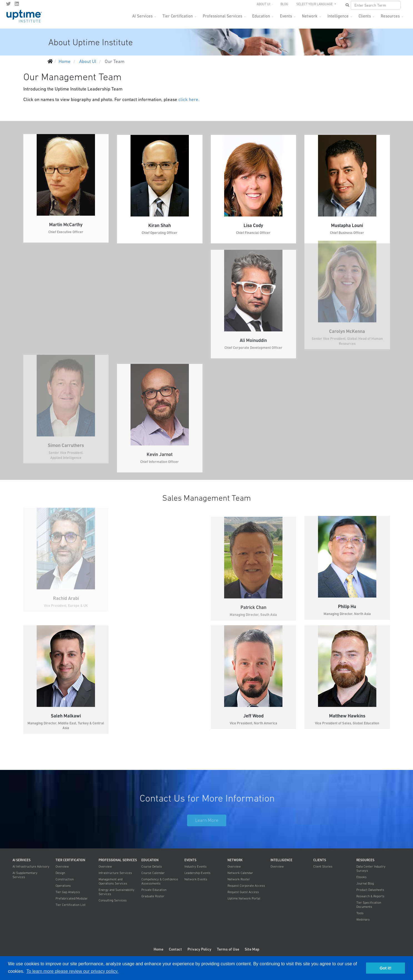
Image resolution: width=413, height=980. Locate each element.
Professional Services (222, 16)
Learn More (211, 820)
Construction (65, 879)
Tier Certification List (71, 905)
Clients (365, 16)
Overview (62, 866)
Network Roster (239, 879)
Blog (284, 4)
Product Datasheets (370, 890)
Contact (175, 949)
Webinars (363, 919)
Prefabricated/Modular (72, 898)
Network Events (196, 879)
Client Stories (323, 866)
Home (158, 949)
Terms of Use (228, 949)
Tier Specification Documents (369, 905)
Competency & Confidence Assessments (160, 881)
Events (286, 16)
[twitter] (8, 4)
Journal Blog (365, 883)
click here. (189, 99)
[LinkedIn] (17, 4)
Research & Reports (370, 896)
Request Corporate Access (246, 886)
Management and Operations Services (113, 881)
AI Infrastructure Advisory (31, 866)
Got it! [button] (386, 968)
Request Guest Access (243, 892)
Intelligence (338, 16)
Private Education (154, 890)
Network (310, 16)
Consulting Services (113, 900)
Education (261, 16)
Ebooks (361, 877)
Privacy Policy (199, 949)
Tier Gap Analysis (68, 892)
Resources (390, 16)
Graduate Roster (153, 896)
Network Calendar (240, 873)
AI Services (142, 16)
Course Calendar (153, 873)
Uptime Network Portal (244, 898)
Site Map (252, 949)
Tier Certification (178, 16)
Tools (360, 913)
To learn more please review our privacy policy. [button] (72, 971)
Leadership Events (197, 873)
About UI (263, 4)
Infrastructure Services (115, 873)
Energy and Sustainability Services (117, 892)
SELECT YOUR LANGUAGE (315, 4)
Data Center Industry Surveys (371, 869)
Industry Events (196, 866)
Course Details (152, 866)
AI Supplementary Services (25, 875)
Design (60, 873)
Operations (63, 886)
